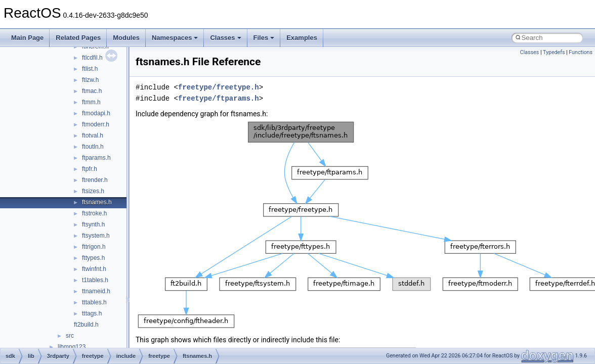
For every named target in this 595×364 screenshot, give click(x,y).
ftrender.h (95, 180)
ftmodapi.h (96, 113)
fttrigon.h (94, 247)
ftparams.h (96, 158)
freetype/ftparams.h (219, 98)
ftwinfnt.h (94, 269)
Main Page (27, 38)
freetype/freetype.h (219, 87)
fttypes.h (93, 258)
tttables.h (94, 302)
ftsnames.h (97, 202)
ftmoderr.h (96, 124)
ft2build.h (86, 325)
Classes (225, 38)
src (70, 336)
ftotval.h (93, 135)
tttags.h (92, 313)
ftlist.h (90, 69)
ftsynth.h (93, 224)
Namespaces (175, 38)
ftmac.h (92, 91)
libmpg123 (72, 347)
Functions (581, 52)
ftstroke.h (94, 213)
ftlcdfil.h (92, 58)
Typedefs (554, 52)
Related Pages (78, 38)
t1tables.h (95, 280)
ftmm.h (91, 102)
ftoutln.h (93, 147)
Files (264, 38)
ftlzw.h (90, 80)
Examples (302, 38)
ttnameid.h (96, 291)
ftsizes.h (93, 191)
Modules (126, 38)
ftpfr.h (90, 169)
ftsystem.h (96, 236)
